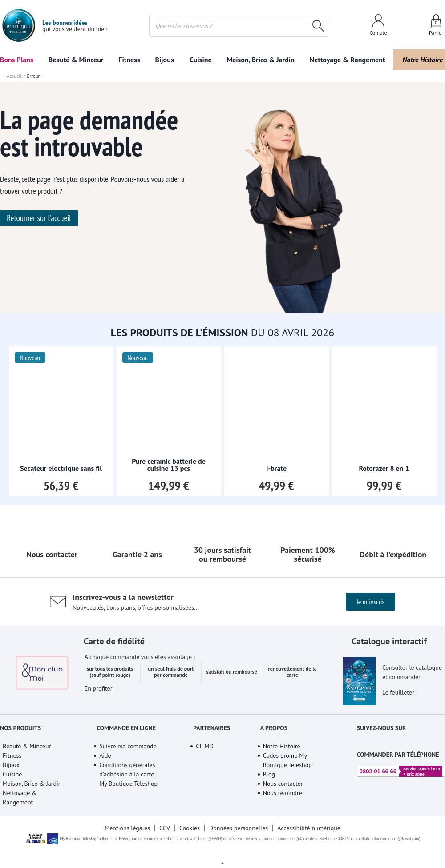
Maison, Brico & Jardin (260, 60)
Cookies (190, 828)
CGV (165, 828)
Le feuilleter (398, 692)
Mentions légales (127, 828)
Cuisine (201, 60)
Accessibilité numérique (309, 828)
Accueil (14, 76)
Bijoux (165, 60)
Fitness (129, 60)
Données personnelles (239, 828)
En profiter (99, 688)
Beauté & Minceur (76, 60)
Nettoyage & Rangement (348, 60)
